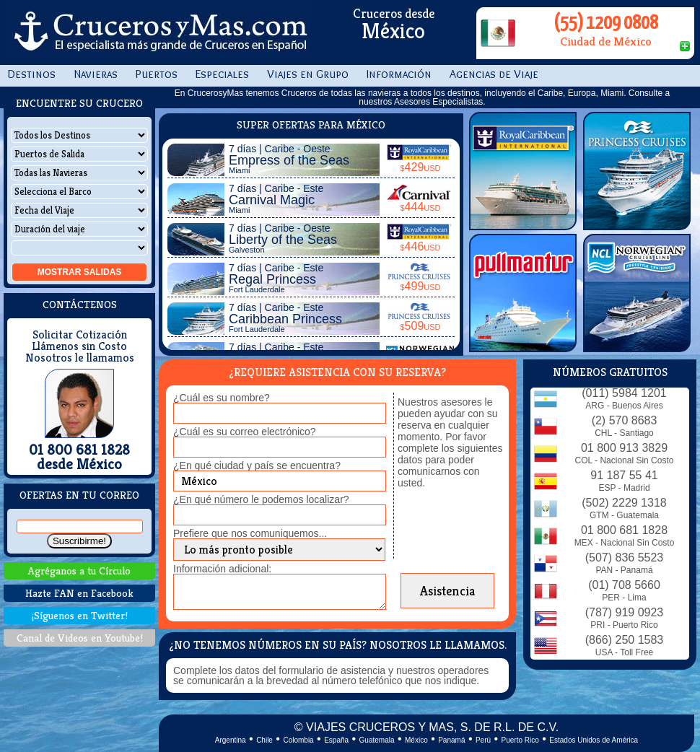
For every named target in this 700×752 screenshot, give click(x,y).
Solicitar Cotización (80, 335)
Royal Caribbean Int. (523, 171)
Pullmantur (523, 293)
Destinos (31, 74)
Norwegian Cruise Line (637, 293)
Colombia (298, 740)
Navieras (96, 74)
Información (399, 74)
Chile (264, 740)
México (416, 740)
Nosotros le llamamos (80, 358)
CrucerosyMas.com (159, 32)
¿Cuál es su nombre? (222, 398)
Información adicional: (222, 569)
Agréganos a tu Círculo (79, 570)
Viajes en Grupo (308, 74)
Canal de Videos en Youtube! (80, 638)
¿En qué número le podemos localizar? (261, 499)
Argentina (231, 740)
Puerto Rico (520, 740)
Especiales (222, 74)
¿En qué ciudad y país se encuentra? (257, 465)
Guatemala (377, 740)
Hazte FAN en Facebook (79, 593)
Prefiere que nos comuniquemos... (250, 533)
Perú (483, 740)
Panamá (451, 740)
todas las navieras (366, 93)
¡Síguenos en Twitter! (80, 615)
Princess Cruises (637, 171)
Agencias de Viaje (494, 74)
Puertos (157, 74)
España (336, 740)
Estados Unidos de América (594, 740)
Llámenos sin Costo (79, 346)
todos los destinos (445, 93)
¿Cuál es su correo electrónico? (245, 432)
